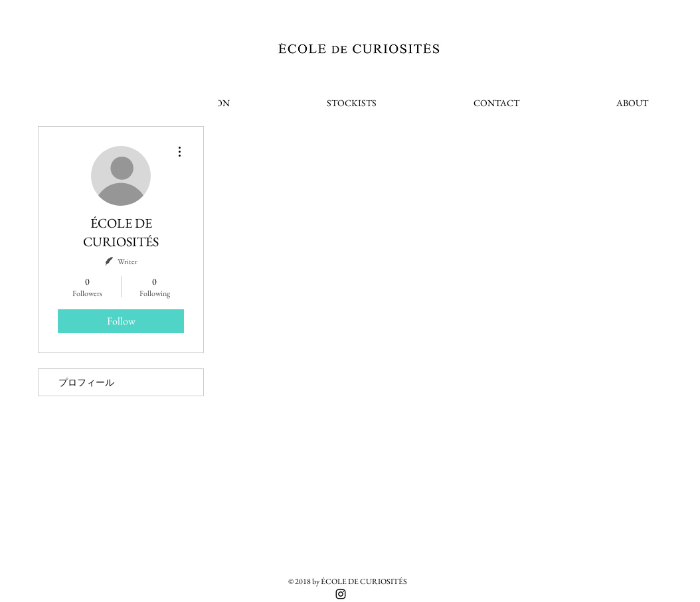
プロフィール (86, 382)
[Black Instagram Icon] (341, 594)
